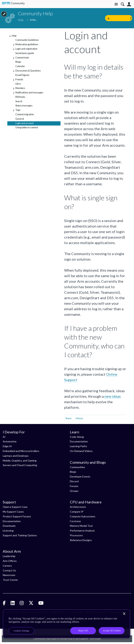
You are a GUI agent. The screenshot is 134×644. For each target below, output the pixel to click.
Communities (77, 467)
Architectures (78, 507)
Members (18, 89)
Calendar (20, 66)
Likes (18, 84)
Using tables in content (27, 127)
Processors (76, 535)
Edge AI (7, 446)
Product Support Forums (17, 516)
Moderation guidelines (25, 45)
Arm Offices (10, 561)
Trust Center (10, 580)
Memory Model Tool (81, 526)
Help (12, 36)
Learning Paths (78, 446)
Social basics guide (25, 53)
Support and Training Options (20, 535)
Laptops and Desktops (16, 456)
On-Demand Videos (81, 451)
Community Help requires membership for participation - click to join (67, 639)
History (79, 418)
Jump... (33, 20)
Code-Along (77, 437)
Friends (17, 80)
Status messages (24, 106)
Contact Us (9, 570)
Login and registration (25, 49)
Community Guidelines (27, 40)
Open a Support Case (15, 507)
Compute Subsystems (83, 516)
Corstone (75, 521)
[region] (67, 624)
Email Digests (22, 75)
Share (69, 418)
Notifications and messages (27, 93)
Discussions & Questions (26, 71)
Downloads (9, 526)
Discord (74, 481)
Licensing (8, 531)
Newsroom (9, 575)
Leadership (9, 556)
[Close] (124, 614)
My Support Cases (13, 512)
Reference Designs (81, 540)
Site (116, 4)
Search (123, 4)
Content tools (20, 58)
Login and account (24, 123)
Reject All (83, 631)
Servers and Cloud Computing (20, 465)
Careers (7, 566)
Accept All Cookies (112, 631)
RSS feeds (20, 97)
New (131, 18)
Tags (16, 110)
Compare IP (77, 512)
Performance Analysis (82, 531)
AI (4, 437)
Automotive (10, 441)
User (129, 4)
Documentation (79, 441)
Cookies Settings (22, 631)
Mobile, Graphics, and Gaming (20, 460)
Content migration (25, 114)
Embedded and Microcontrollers (21, 451)
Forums (74, 486)
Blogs (18, 62)
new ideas (113, 396)
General (20, 119)
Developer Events (80, 476)
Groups (74, 491)
